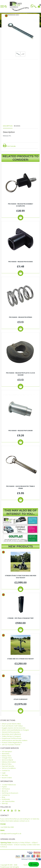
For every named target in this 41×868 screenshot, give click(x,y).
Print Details (9, 146)
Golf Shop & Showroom (10, 793)
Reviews (17, 126)
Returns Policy (7, 764)
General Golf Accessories (11, 732)
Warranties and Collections (11, 734)
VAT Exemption (7, 752)
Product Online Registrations (12, 743)
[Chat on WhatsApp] (32, 6)
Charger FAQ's (7, 758)
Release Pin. (7, 136)
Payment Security (8, 766)
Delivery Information (9, 762)
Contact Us (6, 771)
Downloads (6, 799)
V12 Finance (6, 789)
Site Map (5, 775)
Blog (3, 797)
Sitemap (5, 803)
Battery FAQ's (6, 756)
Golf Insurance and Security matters (15, 740)
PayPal (4, 787)
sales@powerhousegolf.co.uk (11, 834)
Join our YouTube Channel (11, 745)
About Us (5, 791)
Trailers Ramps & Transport (11, 736)
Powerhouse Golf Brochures (12, 738)
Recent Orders (7, 778)
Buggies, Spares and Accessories (14, 728)
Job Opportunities (8, 801)
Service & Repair (7, 760)
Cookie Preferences (9, 785)
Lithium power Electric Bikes (11, 724)
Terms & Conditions (9, 768)
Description (8, 126)
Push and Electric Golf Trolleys (12, 726)
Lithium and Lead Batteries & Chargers (15, 730)
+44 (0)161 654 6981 (7, 827)
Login (4, 773)
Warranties (6, 754)
